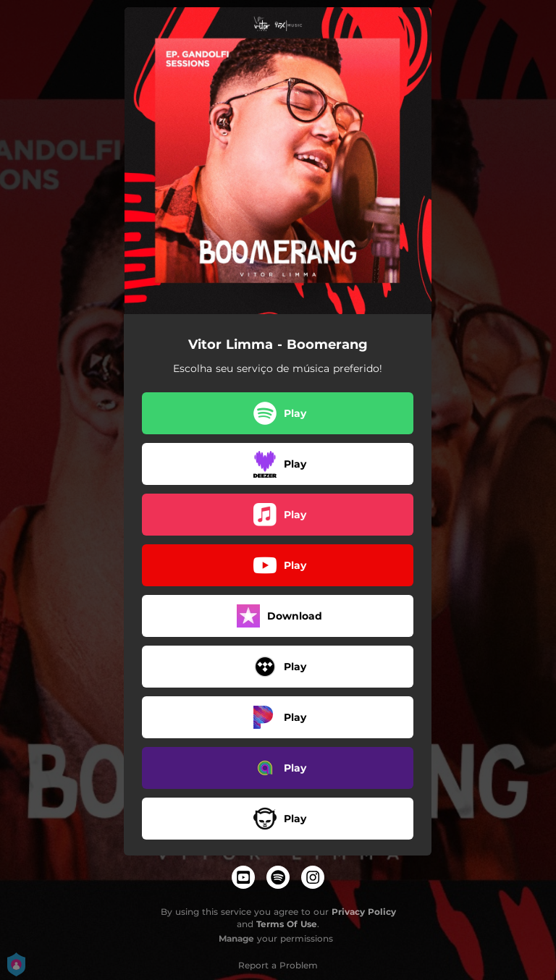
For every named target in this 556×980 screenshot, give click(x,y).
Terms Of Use (287, 924)
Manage (236, 938)
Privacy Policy (364, 912)
